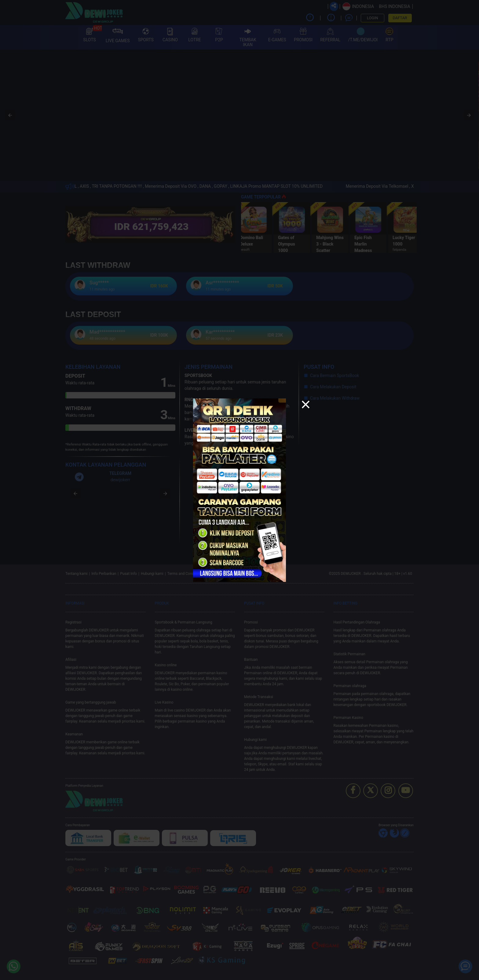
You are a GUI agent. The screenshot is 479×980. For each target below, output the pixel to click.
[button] (305, 405)
